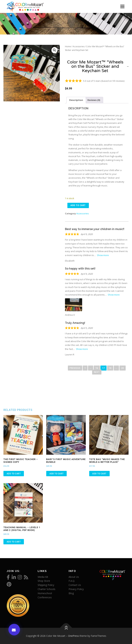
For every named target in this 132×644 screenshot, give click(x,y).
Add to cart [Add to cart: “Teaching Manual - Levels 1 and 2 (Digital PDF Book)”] (14, 542)
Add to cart (78, 205)
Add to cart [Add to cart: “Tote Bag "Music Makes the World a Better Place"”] (99, 474)
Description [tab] (76, 100)
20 (123, 368)
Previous (75, 368)
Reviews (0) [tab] (94, 100)
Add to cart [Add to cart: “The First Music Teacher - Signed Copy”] (14, 474)
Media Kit (43, 577)
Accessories (79, 46)
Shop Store (44, 581)
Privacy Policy (76, 589)
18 (111, 368)
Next (97, 372)
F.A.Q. (72, 581)
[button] (54, 50)
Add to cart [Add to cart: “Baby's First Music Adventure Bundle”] (57, 474)
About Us (74, 577)
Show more (103, 255)
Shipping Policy (46, 585)
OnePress (73, 636)
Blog (71, 593)
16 (98, 368)
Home (68, 46)
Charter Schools (46, 589)
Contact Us (75, 585)
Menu (122, 6)
